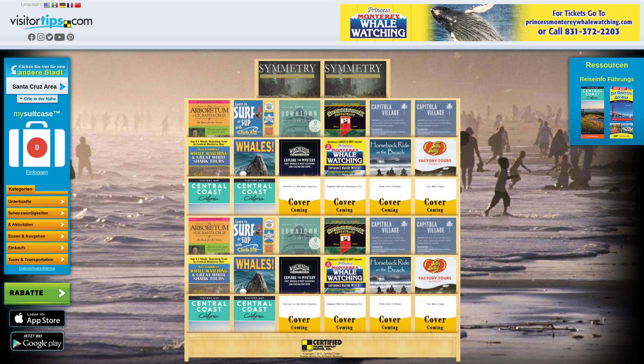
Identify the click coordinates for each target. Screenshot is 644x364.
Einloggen (37, 172)
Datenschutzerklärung (37, 268)
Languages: (32, 4)
